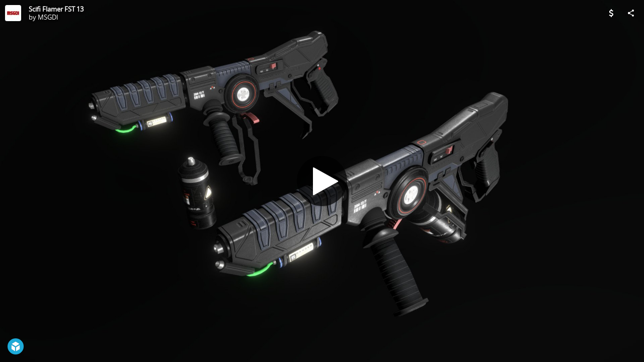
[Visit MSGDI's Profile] (13, 13)
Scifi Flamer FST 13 (56, 9)
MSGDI (48, 17)
